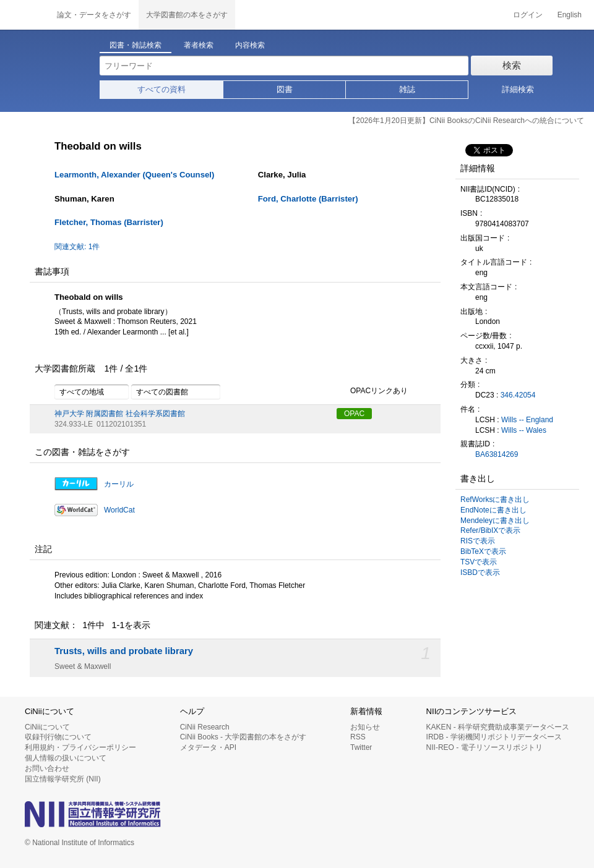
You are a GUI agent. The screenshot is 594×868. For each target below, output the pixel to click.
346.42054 (518, 395)
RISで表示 (478, 541)
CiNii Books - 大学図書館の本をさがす (243, 737)
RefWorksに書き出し (495, 500)
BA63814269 (497, 454)
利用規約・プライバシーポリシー (80, 747)
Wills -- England (527, 420)
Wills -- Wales (524, 430)
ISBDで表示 (480, 572)
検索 (512, 65)
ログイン (528, 15)
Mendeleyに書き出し (495, 521)
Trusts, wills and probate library (124, 651)
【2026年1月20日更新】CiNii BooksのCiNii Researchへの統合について (466, 121)
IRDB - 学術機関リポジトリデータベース (494, 737)
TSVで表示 (479, 562)
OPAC (354, 414)
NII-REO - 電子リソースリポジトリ (484, 747)
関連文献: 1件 (77, 247)
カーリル (119, 484)
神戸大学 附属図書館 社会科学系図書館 (120, 414)
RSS (358, 737)
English (570, 15)
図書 (285, 89)
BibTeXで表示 (483, 551)
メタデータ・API (208, 747)
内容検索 (250, 45)
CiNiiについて (47, 727)
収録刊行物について (58, 737)
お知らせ (365, 727)
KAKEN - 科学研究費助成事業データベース (498, 727)
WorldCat (119, 510)
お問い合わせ (47, 768)
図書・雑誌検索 (136, 45)
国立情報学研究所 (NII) (63, 779)
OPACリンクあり (372, 391)
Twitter (361, 747)
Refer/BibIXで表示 (490, 530)
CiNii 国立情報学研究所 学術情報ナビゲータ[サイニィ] (25, 15)
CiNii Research (205, 727)
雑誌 (407, 89)
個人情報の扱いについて (66, 758)
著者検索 (199, 45)
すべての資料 (161, 89)
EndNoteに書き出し (493, 510)
